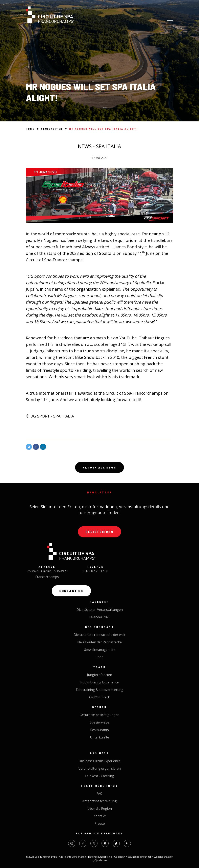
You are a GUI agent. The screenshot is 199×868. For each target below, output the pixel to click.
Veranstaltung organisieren (100, 768)
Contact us (71, 591)
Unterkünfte (99, 737)
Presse (100, 823)
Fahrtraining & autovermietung (100, 690)
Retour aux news (99, 467)
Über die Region (100, 809)
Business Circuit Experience (99, 761)
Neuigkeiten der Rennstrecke (99, 642)
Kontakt (99, 816)
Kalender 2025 (100, 617)
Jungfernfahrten (99, 675)
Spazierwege (99, 722)
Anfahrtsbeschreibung (99, 801)
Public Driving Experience (99, 682)
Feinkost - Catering (100, 776)
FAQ (99, 794)
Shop (100, 657)
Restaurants (99, 730)
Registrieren (99, 532)
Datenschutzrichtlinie (100, 857)
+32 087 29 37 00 (96, 571)
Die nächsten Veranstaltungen (100, 610)
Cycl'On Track (99, 697)
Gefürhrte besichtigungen (99, 715)
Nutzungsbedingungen (139, 857)
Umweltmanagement (100, 650)
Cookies (119, 857)
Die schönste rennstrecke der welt (99, 635)
